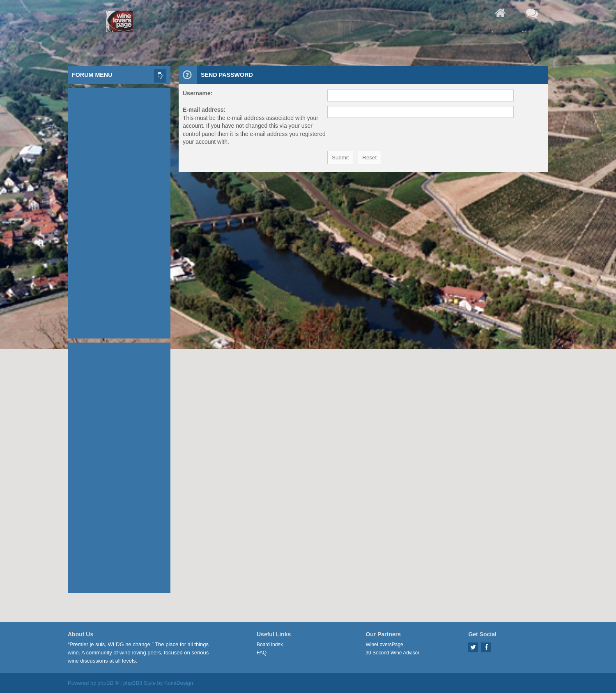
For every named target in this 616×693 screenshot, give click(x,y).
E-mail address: (204, 110)
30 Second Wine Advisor (392, 653)
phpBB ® (108, 683)
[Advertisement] (119, 211)
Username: (198, 93)
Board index (270, 645)
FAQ (262, 653)
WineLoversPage (384, 645)
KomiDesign (179, 683)
